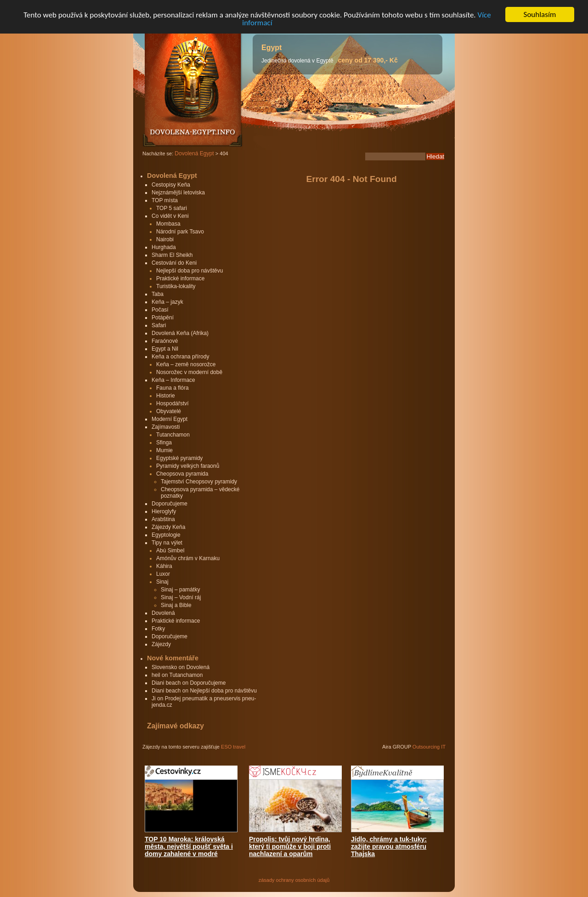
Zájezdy (161, 644)
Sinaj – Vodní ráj (181, 597)
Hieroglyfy (164, 511)
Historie (166, 396)
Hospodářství (172, 403)
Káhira (164, 566)
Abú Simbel (170, 551)
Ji (154, 698)
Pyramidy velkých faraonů (188, 466)
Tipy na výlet (167, 543)
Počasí (160, 310)
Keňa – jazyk (167, 302)
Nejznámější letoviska (178, 193)
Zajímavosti (166, 427)
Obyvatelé (169, 411)
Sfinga (164, 443)
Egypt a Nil (165, 349)
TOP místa (165, 200)
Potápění (163, 318)
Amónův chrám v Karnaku (188, 558)
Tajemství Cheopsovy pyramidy (199, 482)
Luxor (163, 574)
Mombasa (168, 224)
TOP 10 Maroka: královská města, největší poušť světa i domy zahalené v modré (189, 846)
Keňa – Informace (173, 380)
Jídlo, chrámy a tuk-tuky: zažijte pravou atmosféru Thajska (389, 846)
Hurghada (164, 247)
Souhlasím (540, 14)
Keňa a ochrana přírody (180, 357)
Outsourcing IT (429, 747)
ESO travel (233, 747)
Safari (159, 325)
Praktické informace (180, 278)
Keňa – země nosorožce (186, 364)
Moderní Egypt (170, 419)
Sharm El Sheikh (172, 255)
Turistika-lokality (176, 286)
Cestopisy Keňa (171, 185)
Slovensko (164, 667)
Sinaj (162, 582)
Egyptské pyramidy (179, 458)
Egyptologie (166, 535)
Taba (158, 294)
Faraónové (165, 341)
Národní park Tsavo (180, 232)
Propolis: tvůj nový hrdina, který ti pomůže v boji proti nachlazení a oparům (290, 846)
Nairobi (165, 239)
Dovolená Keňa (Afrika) (180, 333)
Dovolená (163, 613)
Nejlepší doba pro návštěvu (189, 271)
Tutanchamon (173, 435)
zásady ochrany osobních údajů (294, 880)
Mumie (164, 450)
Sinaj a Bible (176, 605)
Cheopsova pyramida (182, 474)
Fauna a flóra (172, 388)
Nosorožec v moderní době (189, 372)
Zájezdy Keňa (168, 527)
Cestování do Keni (174, 263)
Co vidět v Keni (170, 216)
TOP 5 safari (172, 208)
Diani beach (166, 683)
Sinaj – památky (180, 590)
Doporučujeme (170, 504)
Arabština (163, 519)
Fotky (158, 629)
